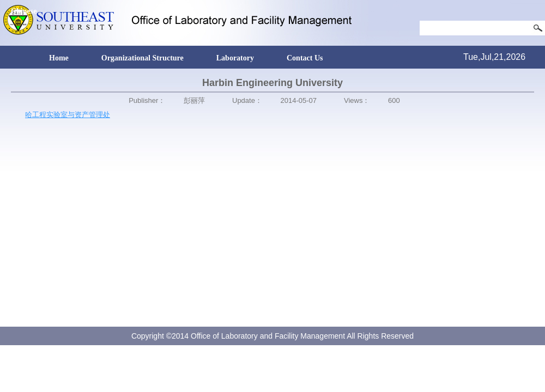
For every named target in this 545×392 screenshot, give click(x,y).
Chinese (24, 11)
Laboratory (235, 58)
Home (59, 58)
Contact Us (305, 58)
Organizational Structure (143, 58)
